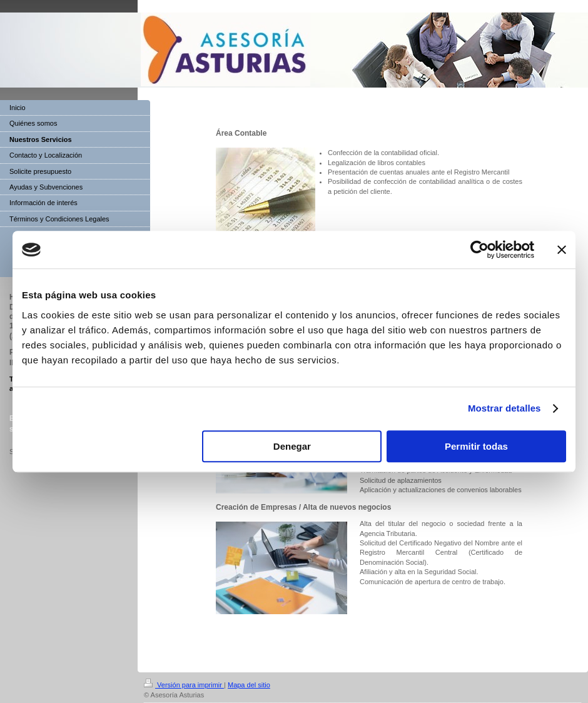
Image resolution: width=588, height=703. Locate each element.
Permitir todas (476, 446)
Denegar (292, 446)
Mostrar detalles (504, 408)
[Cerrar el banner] (562, 250)
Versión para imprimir (184, 685)
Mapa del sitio (249, 685)
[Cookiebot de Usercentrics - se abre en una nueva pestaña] (479, 250)
